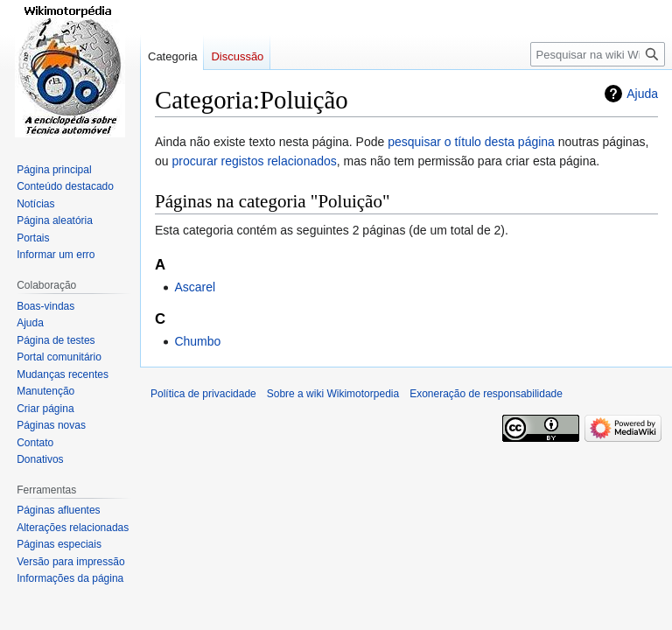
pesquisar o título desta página (471, 142)
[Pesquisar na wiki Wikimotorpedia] (598, 54)
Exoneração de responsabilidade (486, 394)
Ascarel (195, 287)
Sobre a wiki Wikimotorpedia (333, 394)
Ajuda (642, 94)
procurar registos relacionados (254, 161)
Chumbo (197, 341)
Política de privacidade (203, 394)
